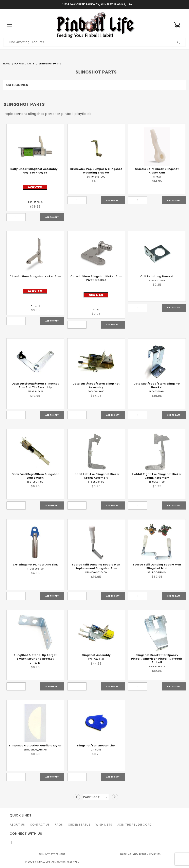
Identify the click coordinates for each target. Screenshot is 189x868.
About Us (17, 825)
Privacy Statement (52, 854)
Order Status (79, 825)
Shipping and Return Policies (140, 854)
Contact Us (40, 825)
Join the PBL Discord (135, 825)
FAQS (59, 825)
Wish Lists (104, 825)
